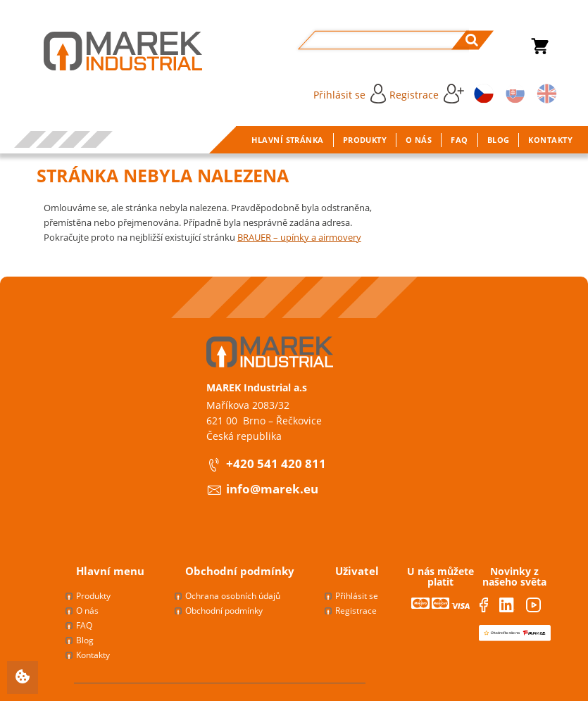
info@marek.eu (272, 489)
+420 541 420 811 (276, 463)
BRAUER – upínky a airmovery (299, 237)
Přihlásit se (350, 94)
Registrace (427, 94)
